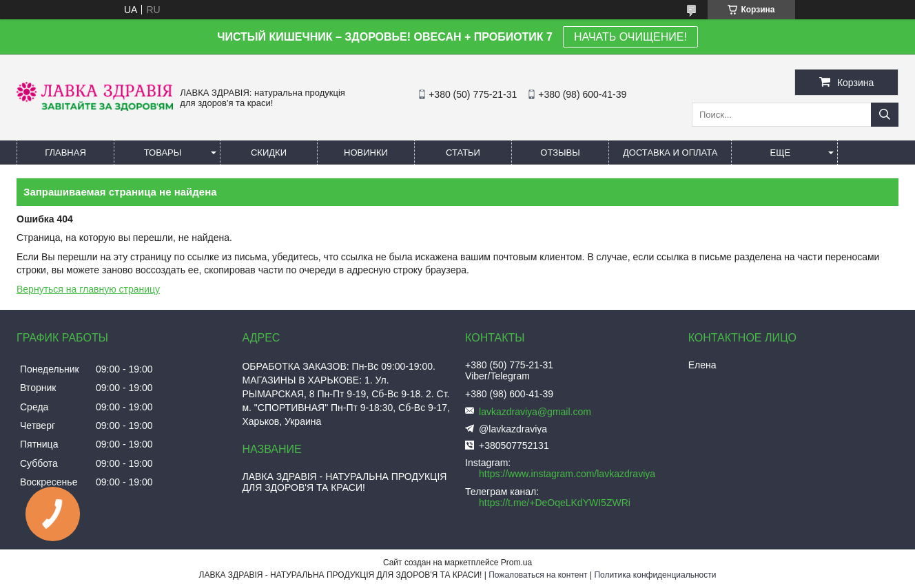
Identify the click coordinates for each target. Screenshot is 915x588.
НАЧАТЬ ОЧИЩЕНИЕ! (630, 37)
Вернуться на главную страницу (88, 289)
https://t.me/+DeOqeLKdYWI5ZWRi (555, 503)
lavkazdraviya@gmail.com (535, 412)
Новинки (366, 153)
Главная (65, 153)
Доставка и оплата (670, 153)
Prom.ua (516, 563)
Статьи (463, 153)
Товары (163, 153)
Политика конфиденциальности (655, 575)
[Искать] (885, 115)
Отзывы (560, 153)
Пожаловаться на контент (538, 575)
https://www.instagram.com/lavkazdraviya (567, 474)
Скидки (269, 153)
